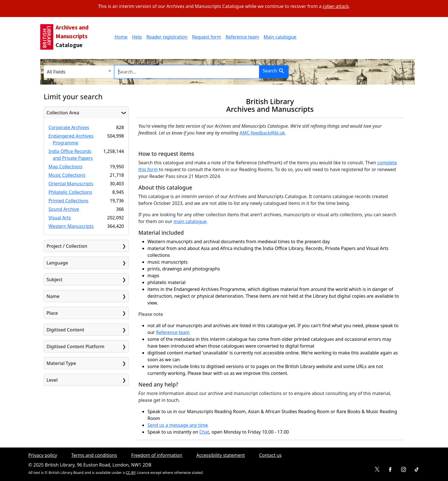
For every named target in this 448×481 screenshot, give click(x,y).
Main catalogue (280, 37)
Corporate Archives (69, 127)
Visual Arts (60, 218)
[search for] (187, 72)
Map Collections (65, 167)
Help (137, 37)
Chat (204, 432)
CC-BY (131, 472)
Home (121, 37)
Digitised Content (65, 330)
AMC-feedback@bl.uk (262, 133)
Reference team (242, 37)
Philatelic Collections (70, 192)
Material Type (61, 363)
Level (52, 380)
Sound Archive (64, 209)
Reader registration (167, 37)
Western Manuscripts (71, 226)
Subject (54, 280)
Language (57, 263)
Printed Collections (68, 201)
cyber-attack (336, 6)
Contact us (271, 455)
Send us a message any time (178, 425)
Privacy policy (43, 455)
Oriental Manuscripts (71, 184)
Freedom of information (157, 455)
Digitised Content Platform (75, 346)
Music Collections (67, 175)
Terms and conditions (94, 455)
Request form (206, 37)
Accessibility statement (220, 455)
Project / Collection (67, 246)
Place (52, 313)
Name (53, 296)
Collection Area (63, 113)
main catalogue (190, 221)
